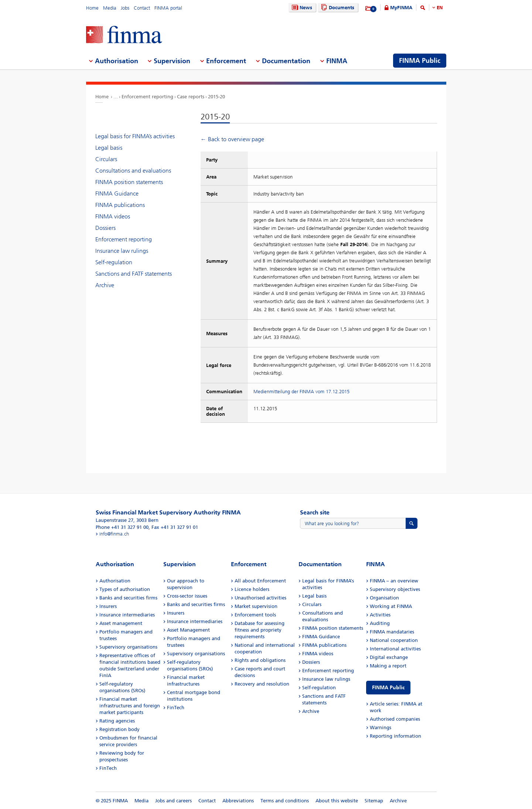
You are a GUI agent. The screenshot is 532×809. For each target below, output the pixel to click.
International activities (395, 649)
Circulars (106, 159)
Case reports (191, 97)
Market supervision (256, 606)
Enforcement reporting (147, 97)
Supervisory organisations (128, 647)
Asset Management (188, 630)
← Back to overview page (232, 139)
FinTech (108, 768)
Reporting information (395, 736)
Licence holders (252, 589)
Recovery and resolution (262, 684)
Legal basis (109, 148)
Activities (380, 615)
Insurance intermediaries (127, 615)
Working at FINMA (391, 606)
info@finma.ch (114, 534)
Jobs (125, 8)
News (301, 8)
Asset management (121, 623)
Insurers (108, 606)
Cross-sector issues (187, 596)
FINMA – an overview (394, 581)
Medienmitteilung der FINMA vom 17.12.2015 (301, 392)
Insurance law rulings (122, 251)
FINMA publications (120, 205)
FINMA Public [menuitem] (420, 61)
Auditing (380, 623)
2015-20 (216, 97)
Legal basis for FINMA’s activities (135, 136)
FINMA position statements (129, 182)
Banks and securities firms (128, 598)
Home (92, 8)
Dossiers (105, 228)
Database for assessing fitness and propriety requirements (260, 630)
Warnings (381, 728)
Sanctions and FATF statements (134, 274)
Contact (142, 8)
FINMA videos (113, 216)
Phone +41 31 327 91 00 (122, 527)
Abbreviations (238, 801)
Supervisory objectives (395, 589)
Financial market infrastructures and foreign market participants (130, 706)
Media (110, 8)
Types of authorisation (125, 589)
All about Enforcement (260, 581)
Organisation (384, 598)
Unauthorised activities (260, 598)
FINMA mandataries (392, 632)
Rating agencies (117, 721)
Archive (105, 285)
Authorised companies (395, 719)
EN (440, 8)
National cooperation (394, 640)
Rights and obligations (260, 660)
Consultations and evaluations (133, 171)
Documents (337, 8)
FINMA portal (168, 8)
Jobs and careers (173, 801)
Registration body (120, 729)
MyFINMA (401, 8)
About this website (337, 801)
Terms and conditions (285, 801)
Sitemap (374, 801)
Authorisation (115, 581)
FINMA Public (388, 688)
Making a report (388, 666)
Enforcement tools (255, 615)
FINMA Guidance (117, 193)
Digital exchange (389, 657)
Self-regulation (114, 262)
